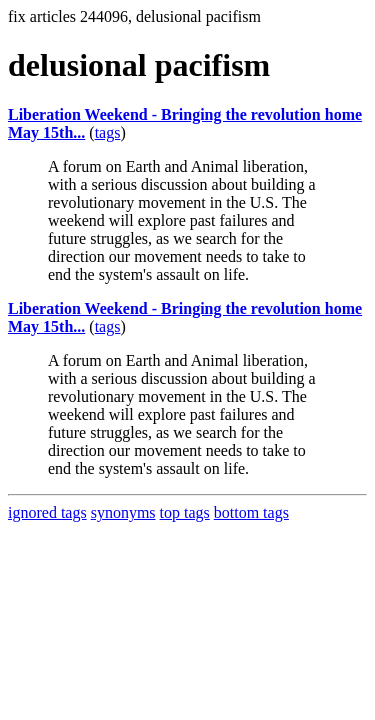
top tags (185, 512)
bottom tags (251, 512)
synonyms (123, 512)
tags (108, 132)
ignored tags (47, 512)
